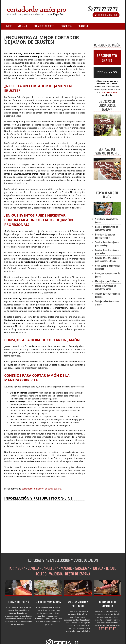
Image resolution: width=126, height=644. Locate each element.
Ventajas (22, 26)
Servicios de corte (44, 26)
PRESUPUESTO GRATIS (107, 58)
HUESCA (97, 568)
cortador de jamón (108, 92)
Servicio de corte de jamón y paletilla (108, 295)
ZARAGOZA (82, 568)
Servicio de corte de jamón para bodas (107, 252)
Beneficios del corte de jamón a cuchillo (105, 236)
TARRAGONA (17, 568)
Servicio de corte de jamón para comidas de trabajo (107, 259)
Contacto (83, 26)
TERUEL (111, 568)
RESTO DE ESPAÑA (78, 574)
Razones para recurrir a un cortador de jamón (107, 228)
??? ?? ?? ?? (106, 9)
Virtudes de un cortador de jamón (107, 220)
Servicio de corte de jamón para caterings (107, 244)
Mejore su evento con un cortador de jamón (106, 287)
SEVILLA (33, 568)
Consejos (66, 26)
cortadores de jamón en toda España (42, 489)
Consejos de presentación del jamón (108, 275)
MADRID (66, 568)
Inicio (9, 26)
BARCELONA (50, 568)
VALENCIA (56, 574)
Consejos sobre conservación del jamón (108, 267)
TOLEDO (41, 574)
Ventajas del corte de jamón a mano (107, 303)
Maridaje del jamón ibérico (107, 281)
